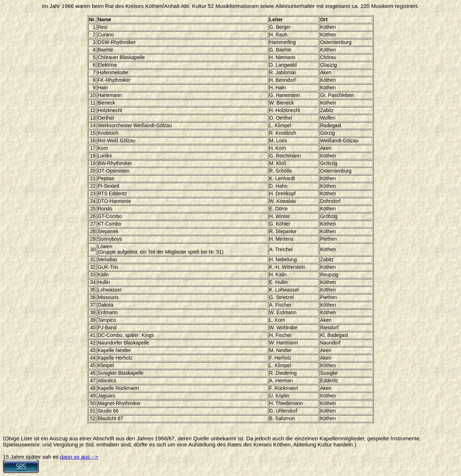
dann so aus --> (79, 457)
